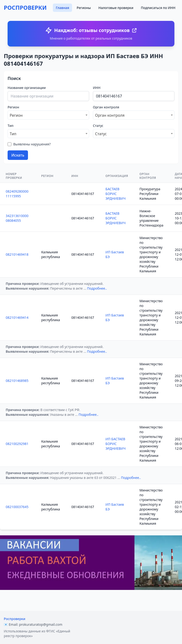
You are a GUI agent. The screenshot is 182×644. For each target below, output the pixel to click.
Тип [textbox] (13, 134)
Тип (11, 126)
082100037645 (17, 507)
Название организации (27, 88)
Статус (98, 126)
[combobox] (48, 115)
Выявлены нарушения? (32, 144)
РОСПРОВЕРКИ (25, 7)
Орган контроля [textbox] (110, 115)
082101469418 (17, 254)
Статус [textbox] (101, 134)
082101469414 (17, 317)
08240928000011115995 (17, 194)
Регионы (84, 8)
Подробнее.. (97, 288)
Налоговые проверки (116, 8)
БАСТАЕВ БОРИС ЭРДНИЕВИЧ (116, 194)
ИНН (97, 88)
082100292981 (17, 444)
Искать (18, 155)
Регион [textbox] (16, 115)
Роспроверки (15, 619)
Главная (62, 8)
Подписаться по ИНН (158, 8)
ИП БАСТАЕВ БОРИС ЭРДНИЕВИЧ (116, 444)
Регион (13, 107)
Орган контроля (106, 107)
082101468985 (17, 381)
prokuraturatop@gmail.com (41, 624)
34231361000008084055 (17, 218)
